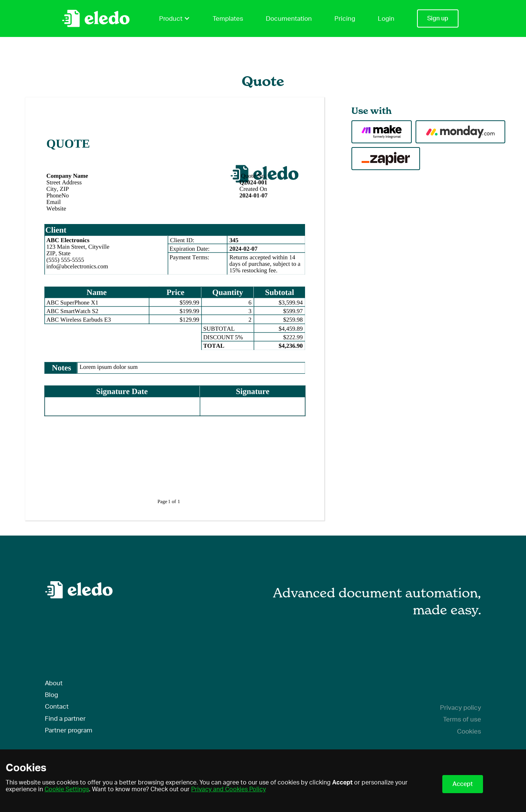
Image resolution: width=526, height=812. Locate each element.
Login (386, 19)
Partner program (69, 730)
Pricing (345, 19)
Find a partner (65, 719)
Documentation (289, 19)
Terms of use (462, 719)
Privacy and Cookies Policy (228, 789)
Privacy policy (461, 708)
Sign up (438, 18)
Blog (51, 695)
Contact (57, 707)
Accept (463, 784)
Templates (228, 19)
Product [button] (175, 18)
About (54, 683)
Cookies (469, 731)
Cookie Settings (67, 789)
